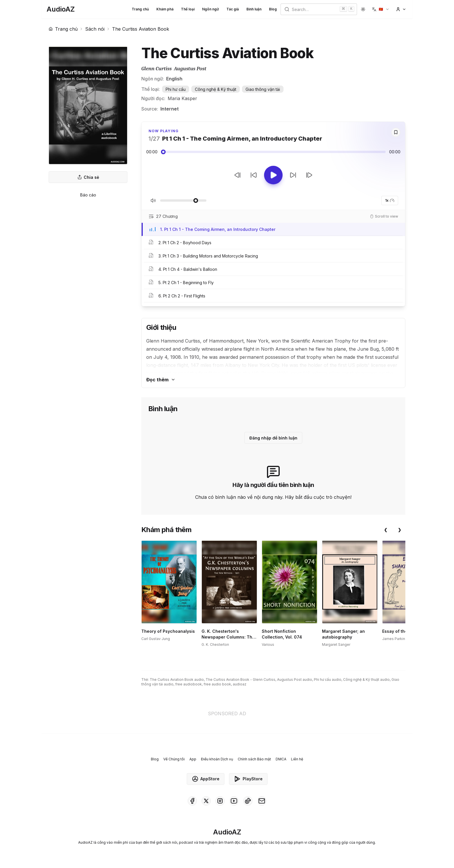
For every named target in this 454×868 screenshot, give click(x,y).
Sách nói (95, 29)
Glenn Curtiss (156, 69)
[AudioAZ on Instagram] (220, 801)
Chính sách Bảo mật (254, 759)
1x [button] (390, 201)
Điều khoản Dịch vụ (217, 759)
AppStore (206, 779)
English (174, 79)
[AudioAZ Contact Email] (262, 801)
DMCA (281, 759)
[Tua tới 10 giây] (293, 175)
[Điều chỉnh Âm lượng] (183, 201)
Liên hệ (297, 759)
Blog (273, 9)
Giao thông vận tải (263, 89)
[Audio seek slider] (273, 152)
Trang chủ (140, 9)
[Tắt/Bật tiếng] (153, 201)
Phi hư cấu (176, 89)
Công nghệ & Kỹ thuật (216, 89)
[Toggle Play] (273, 175)
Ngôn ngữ (210, 9)
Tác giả (233, 9)
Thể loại (188, 9)
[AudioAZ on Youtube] (234, 801)
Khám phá (165, 9)
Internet (170, 109)
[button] (381, 9)
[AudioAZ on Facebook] (192, 801)
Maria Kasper (182, 98)
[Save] (396, 132)
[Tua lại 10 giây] (254, 175)
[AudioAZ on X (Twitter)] (206, 801)
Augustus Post (190, 69)
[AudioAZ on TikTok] (248, 801)
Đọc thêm (161, 380)
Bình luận (254, 9)
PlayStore (248, 779)
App (193, 759)
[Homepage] (61, 9)
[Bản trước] (237, 175)
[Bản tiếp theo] (309, 175)
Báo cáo (88, 195)
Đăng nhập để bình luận (273, 438)
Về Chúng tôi (174, 759)
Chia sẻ (88, 177)
